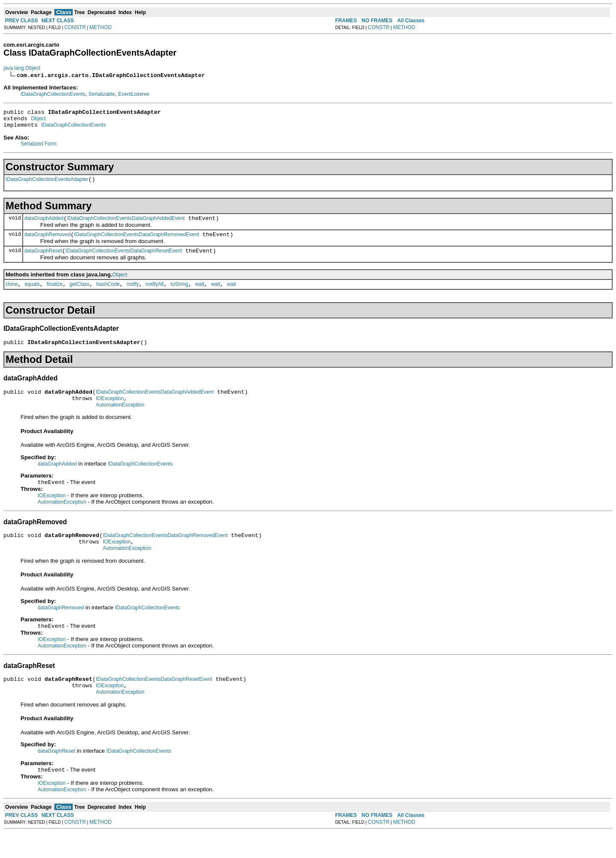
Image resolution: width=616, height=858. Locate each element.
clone (12, 294)
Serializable (102, 94)
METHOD (101, 27)
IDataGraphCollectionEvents (53, 94)
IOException (110, 413)
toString (179, 294)
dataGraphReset (43, 260)
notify (133, 294)
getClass (79, 294)
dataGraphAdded (44, 225)
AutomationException (120, 420)
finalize (55, 294)
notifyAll (155, 294)
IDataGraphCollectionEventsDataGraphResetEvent (124, 260)
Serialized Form (38, 148)
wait (200, 294)
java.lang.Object (22, 68)
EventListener (134, 94)
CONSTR (75, 27)
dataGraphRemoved (47, 242)
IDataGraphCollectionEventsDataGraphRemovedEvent (136, 242)
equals (32, 294)
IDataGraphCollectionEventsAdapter (47, 184)
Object (38, 121)
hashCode (108, 294)
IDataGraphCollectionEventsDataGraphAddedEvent (126, 225)
